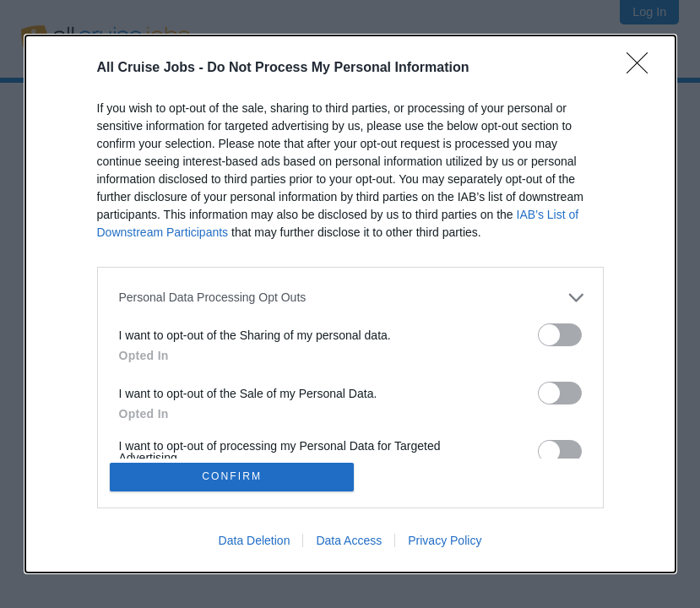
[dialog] (350, 304)
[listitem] (350, 296)
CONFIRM (233, 477)
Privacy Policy (445, 542)
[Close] (643, 67)
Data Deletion (255, 542)
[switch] (560, 333)
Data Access (349, 542)
